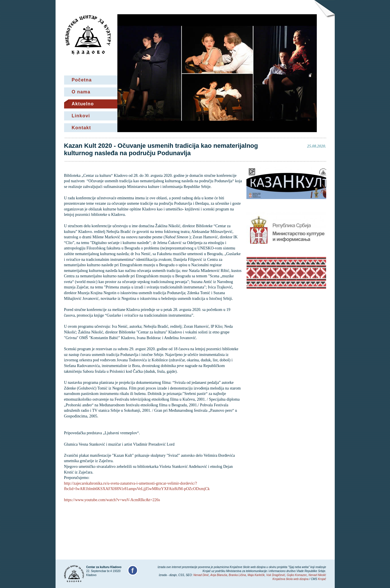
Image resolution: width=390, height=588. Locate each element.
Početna (82, 80)
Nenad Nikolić (317, 575)
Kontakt (81, 128)
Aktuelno (83, 104)
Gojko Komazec (297, 575)
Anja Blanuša (219, 575)
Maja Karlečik (256, 575)
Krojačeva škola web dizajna (291, 579)
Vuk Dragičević (276, 575)
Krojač (322, 579)
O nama (81, 92)
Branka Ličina (237, 575)
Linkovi (81, 116)
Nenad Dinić (201, 575)
